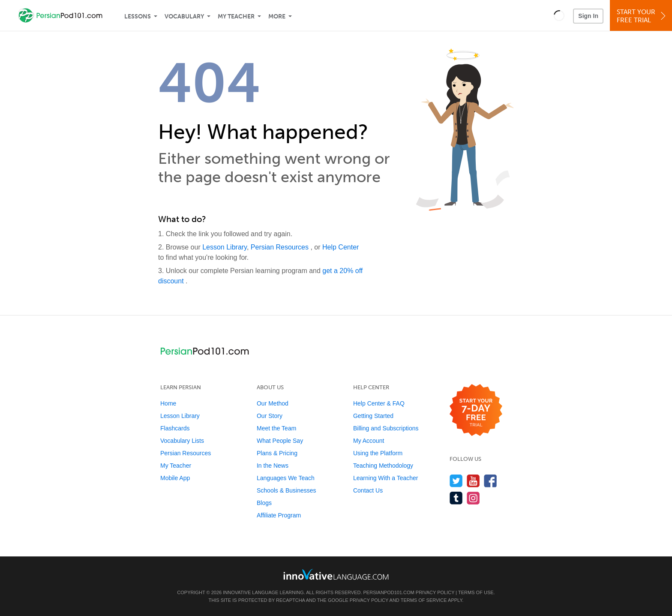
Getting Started (373, 416)
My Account (369, 441)
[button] (559, 15)
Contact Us (368, 490)
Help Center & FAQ (379, 403)
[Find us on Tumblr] (456, 498)
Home (168, 403)
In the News (273, 466)
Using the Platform (378, 453)
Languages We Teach (286, 478)
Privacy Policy (435, 592)
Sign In (588, 16)
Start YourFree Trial (642, 16)
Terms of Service (424, 600)
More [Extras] (277, 17)
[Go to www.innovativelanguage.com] (336, 574)
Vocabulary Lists (182, 441)
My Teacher (236, 17)
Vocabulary (184, 17)
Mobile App (175, 478)
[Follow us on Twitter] (456, 481)
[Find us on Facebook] (490, 481)
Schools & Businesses (286, 490)
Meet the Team (276, 428)
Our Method (273, 403)
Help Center (340, 247)
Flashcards (175, 428)
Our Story (270, 416)
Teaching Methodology (383, 466)
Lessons (138, 17)
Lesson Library (225, 247)
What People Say (280, 441)
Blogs (264, 503)
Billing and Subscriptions (386, 428)
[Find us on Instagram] (473, 498)
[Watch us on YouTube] (473, 481)
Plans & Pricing (277, 453)
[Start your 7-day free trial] (476, 410)
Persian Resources (281, 247)
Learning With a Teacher (386, 478)
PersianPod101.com (389, 592)
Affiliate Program (279, 515)
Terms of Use (476, 592)
